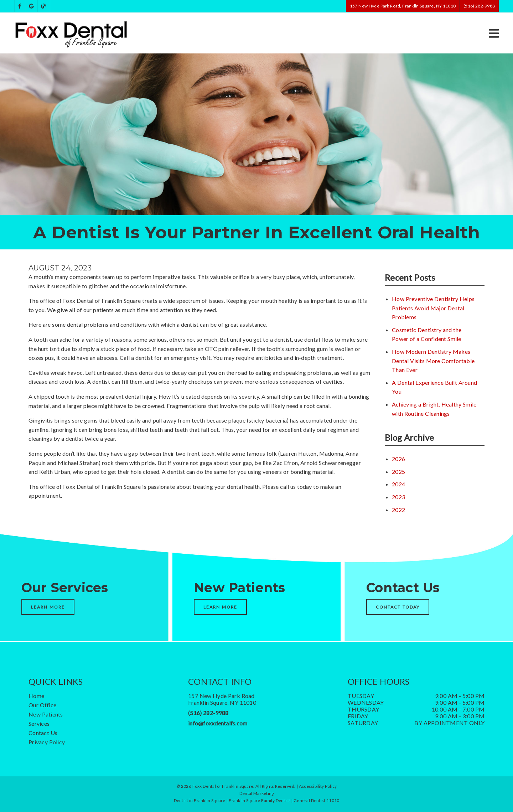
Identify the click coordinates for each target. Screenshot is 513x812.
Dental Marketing (257, 793)
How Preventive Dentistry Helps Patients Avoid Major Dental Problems (433, 308)
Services (39, 723)
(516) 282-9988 (208, 713)
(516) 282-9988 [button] (479, 6)
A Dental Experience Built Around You (434, 387)
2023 (398, 497)
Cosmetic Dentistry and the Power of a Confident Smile (427, 334)
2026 (398, 459)
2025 (398, 472)
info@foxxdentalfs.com (218, 723)
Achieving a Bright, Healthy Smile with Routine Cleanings (434, 409)
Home (36, 696)
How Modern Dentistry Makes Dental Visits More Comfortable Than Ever (433, 361)
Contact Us (43, 733)
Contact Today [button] (398, 607)
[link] (20, 6)
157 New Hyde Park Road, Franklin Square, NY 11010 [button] (403, 6)
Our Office (42, 705)
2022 (398, 510)
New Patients (46, 714)
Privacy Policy (47, 742)
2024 (398, 484)
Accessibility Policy (318, 786)
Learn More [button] (48, 607)
